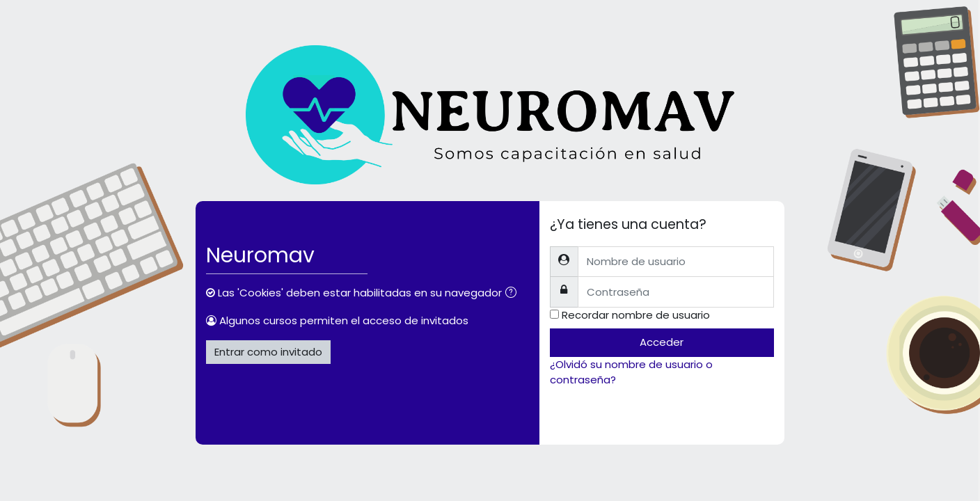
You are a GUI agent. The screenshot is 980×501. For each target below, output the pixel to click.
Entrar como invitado (268, 352)
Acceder (662, 342)
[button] (514, 294)
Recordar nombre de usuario (636, 315)
